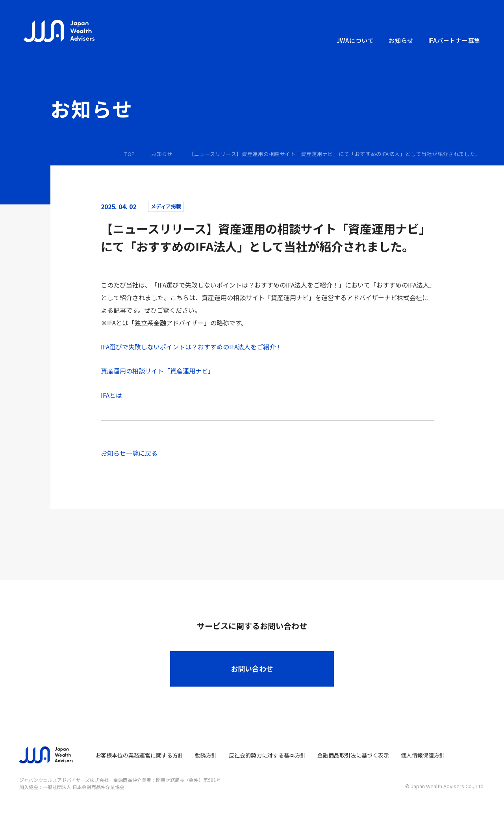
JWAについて (355, 40)
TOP (130, 154)
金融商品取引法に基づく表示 (353, 755)
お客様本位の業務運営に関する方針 (139, 755)
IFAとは (111, 395)
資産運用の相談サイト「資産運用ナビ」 (157, 371)
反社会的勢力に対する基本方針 (267, 755)
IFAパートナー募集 (455, 40)
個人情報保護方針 (423, 755)
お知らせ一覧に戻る (129, 453)
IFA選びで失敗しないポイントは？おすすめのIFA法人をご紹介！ (191, 347)
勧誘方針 (206, 755)
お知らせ (401, 40)
